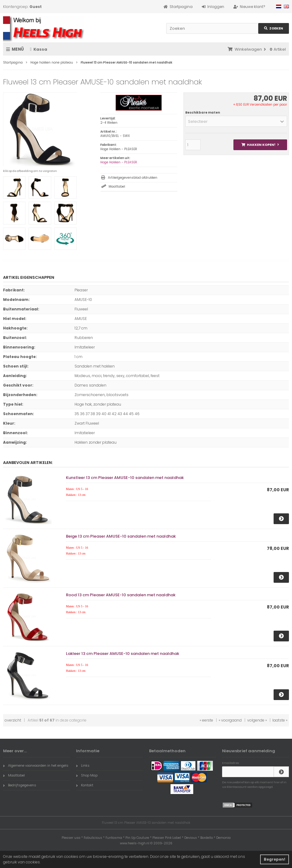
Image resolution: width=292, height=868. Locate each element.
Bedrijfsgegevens (20, 785)
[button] (236, 121)
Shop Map (87, 775)
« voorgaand (230, 720)
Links (83, 765)
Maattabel (117, 187)
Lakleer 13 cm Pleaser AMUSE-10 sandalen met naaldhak (123, 654)
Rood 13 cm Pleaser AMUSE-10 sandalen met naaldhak (121, 595)
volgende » (257, 720)
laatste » (280, 720)
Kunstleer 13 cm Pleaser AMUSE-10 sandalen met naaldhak (125, 478)
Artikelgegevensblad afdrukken (133, 178)
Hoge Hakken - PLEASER (119, 162)
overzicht (13, 720)
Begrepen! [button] (275, 859)
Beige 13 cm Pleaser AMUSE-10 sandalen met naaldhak (121, 536)
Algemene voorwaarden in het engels (36, 765)
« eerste (206, 720)
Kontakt (85, 785)
